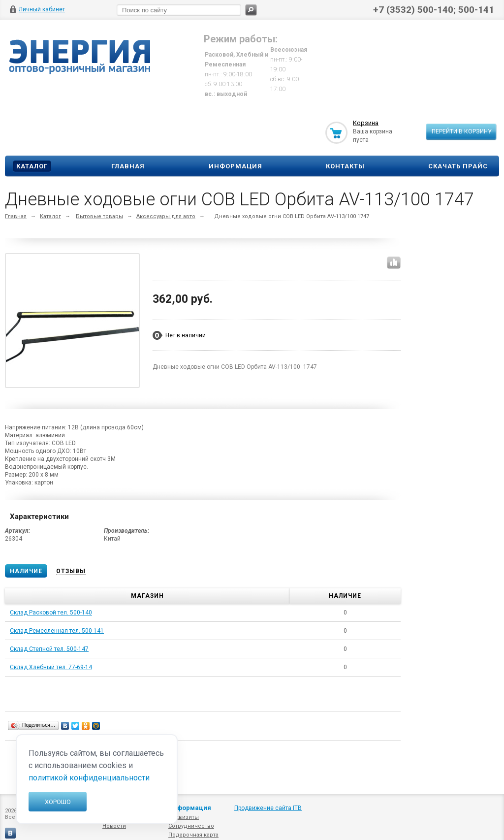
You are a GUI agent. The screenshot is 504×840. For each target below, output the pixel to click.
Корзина (366, 123)
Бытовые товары (99, 216)
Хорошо (58, 802)
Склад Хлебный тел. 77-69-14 (51, 667)
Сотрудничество (191, 826)
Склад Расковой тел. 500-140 (51, 613)
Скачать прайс (458, 166)
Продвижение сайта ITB (268, 808)
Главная (128, 166)
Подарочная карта (193, 835)
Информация (236, 166)
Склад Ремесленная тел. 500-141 (57, 631)
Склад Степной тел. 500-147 (49, 649)
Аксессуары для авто (166, 216)
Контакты (345, 166)
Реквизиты (184, 817)
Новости (114, 826)
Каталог (32, 166)
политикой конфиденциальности (89, 778)
